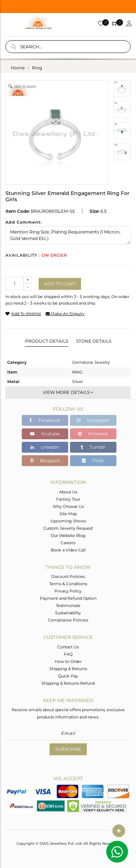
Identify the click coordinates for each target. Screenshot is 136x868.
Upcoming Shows (68, 521)
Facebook (45, 420)
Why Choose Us (68, 506)
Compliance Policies (68, 620)
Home (18, 68)
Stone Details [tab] (94, 341)
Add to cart (60, 284)
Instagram (93, 420)
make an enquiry (65, 314)
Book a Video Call (68, 550)
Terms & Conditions (68, 584)
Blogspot (45, 461)
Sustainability (68, 613)
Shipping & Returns (68, 669)
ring (37, 68)
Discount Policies (68, 576)
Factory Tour (68, 499)
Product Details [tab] (47, 341)
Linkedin (45, 447)
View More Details (68, 392)
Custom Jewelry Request (68, 528)
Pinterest (93, 434)
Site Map (68, 514)
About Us (68, 492)
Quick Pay (68, 676)
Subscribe (68, 749)
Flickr (93, 461)
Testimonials (68, 606)
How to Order (68, 661)
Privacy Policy (68, 591)
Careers (68, 543)
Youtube (45, 434)
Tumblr (93, 447)
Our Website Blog (68, 535)
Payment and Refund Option (68, 598)
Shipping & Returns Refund (68, 683)
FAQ (68, 654)
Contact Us (68, 647)
